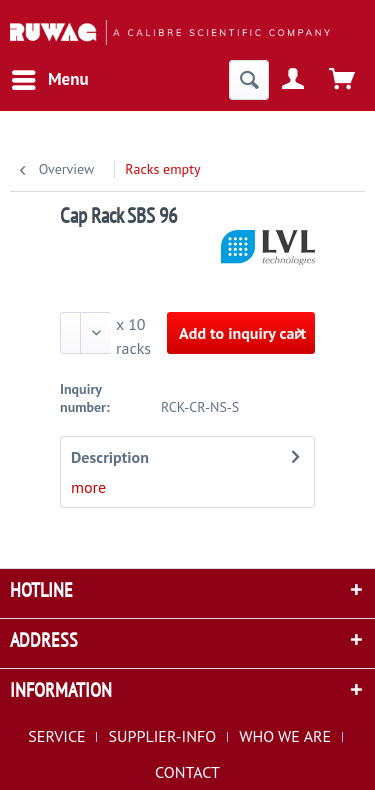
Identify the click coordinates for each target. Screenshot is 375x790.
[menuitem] (49, 80)
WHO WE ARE (285, 736)
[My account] (294, 80)
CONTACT (187, 772)
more (88, 487)
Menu (50, 77)
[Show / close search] (249, 80)
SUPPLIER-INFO (163, 736)
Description (110, 457)
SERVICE (56, 736)
